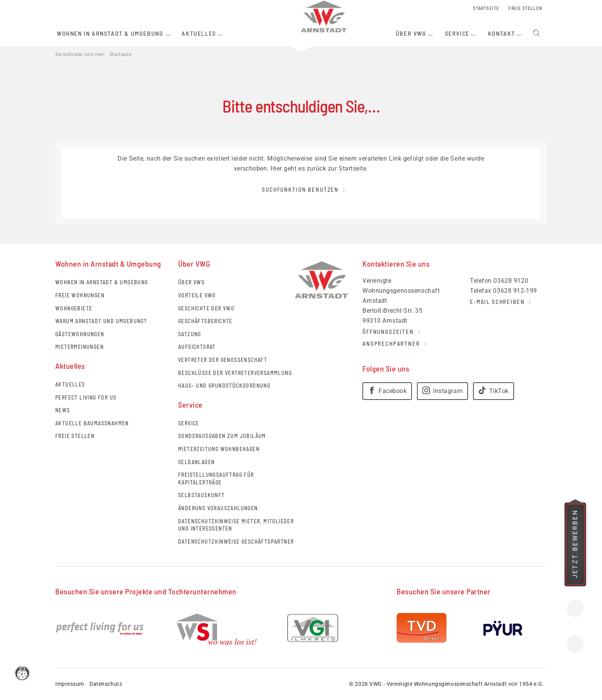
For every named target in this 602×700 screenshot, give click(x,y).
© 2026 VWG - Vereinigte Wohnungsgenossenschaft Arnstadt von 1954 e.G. (447, 684)
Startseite (121, 55)
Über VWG (191, 282)
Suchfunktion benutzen (300, 189)
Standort (575, 644)
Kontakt (575, 609)
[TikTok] (494, 391)
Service (189, 423)
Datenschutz (106, 684)
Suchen (536, 33)
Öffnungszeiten (388, 332)
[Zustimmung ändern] (25, 675)
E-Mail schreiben (497, 302)
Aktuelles (70, 384)
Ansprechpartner (391, 343)
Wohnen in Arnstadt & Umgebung (102, 282)
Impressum (70, 684)
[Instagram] (442, 391)
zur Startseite (347, 168)
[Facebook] (387, 391)
